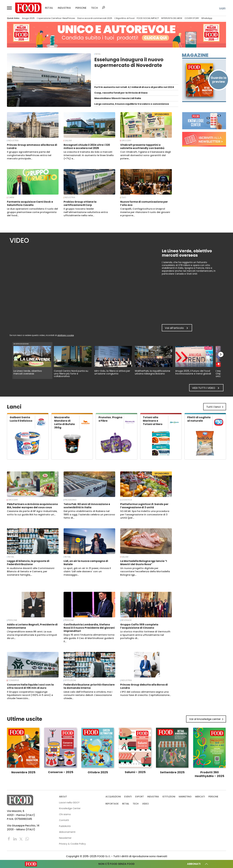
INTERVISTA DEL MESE (172, 18)
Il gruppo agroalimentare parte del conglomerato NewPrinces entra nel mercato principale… (29, 155)
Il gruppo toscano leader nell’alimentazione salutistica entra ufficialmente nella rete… (86, 212)
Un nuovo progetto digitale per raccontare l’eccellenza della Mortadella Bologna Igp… (145, 572)
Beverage (126, 620)
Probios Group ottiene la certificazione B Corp (80, 203)
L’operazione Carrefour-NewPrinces (56, 18)
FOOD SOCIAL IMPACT (148, 18)
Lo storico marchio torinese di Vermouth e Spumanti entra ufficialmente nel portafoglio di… (145, 635)
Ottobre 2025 (98, 772)
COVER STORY (192, 18)
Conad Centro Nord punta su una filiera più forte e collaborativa (71, 374)
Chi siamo (65, 814)
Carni (11, 197)
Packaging (71, 500)
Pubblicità (65, 826)
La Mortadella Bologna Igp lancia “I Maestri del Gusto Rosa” (144, 563)
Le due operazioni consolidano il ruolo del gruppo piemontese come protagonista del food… (32, 212)
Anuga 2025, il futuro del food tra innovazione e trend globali (193, 372)
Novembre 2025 (23, 772)
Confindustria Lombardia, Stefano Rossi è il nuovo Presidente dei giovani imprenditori (89, 628)
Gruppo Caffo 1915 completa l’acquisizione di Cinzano (139, 626)
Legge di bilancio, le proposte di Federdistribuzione (28, 563)
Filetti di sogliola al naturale (199, 419)
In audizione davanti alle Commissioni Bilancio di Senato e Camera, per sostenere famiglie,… (31, 572)
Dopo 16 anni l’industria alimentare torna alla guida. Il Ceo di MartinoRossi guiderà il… (89, 638)
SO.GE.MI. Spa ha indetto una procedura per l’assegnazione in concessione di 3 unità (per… (145, 514)
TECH (94, 8)
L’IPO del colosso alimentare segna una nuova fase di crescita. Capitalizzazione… (146, 693)
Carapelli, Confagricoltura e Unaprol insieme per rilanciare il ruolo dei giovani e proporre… (145, 212)
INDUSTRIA (64, 8)
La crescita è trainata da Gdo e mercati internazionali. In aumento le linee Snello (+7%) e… (89, 155)
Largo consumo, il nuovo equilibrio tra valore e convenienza (132, 104)
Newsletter (65, 838)
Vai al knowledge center (207, 719)
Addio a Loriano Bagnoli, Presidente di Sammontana (32, 626)
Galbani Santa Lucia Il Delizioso (21, 419)
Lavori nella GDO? (69, 803)
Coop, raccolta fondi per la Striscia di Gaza (121, 93)
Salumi (68, 141)
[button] (9, 8)
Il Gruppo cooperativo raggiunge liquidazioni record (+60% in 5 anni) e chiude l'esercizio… (30, 695)
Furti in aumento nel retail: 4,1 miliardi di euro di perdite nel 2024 (134, 87)
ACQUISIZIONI (113, 797)
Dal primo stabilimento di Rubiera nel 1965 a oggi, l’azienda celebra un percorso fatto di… (89, 514)
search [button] (103, 8)
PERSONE (81, 8)
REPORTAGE (112, 804)
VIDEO (145, 804)
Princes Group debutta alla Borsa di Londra (144, 686)
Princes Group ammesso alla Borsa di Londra (32, 146)
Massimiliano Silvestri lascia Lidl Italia (118, 98)
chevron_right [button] (221, 354)
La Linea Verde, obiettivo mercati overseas (28, 372)
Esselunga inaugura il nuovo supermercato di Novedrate (129, 62)
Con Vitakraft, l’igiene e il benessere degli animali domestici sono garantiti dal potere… (146, 155)
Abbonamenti (67, 832)
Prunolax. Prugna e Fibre (110, 419)
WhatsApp (207, 18)
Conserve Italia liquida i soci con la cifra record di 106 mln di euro (30, 686)
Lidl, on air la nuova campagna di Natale (86, 563)
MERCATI (200, 797)
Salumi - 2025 (135, 772)
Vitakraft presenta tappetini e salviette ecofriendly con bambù (142, 146)
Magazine (195, 55)
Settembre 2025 (172, 772)
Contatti (64, 820)
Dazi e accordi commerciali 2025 (95, 18)
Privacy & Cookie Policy (72, 844)
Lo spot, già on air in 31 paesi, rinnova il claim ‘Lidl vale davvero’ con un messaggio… (87, 572)
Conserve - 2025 (61, 772)
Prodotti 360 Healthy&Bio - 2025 (210, 774)
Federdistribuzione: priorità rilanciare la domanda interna (89, 686)
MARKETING (185, 797)
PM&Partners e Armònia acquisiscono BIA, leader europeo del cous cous (32, 506)
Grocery (126, 141)
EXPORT (140, 797)
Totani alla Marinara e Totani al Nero (153, 421)
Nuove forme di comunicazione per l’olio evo (144, 203)
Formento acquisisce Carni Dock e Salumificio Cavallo (30, 203)
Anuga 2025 (28, 18)
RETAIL (49, 8)
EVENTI (128, 797)
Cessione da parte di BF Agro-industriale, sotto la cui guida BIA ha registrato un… (32, 513)
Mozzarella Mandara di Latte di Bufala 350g (64, 422)
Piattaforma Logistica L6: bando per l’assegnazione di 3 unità (144, 506)
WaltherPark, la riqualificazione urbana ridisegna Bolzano (153, 372)
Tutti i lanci (215, 407)
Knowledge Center (70, 808)
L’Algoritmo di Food (125, 18)
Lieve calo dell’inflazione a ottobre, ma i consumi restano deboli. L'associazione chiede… (88, 695)
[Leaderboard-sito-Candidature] (116, 35)
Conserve (14, 680)
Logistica (127, 500)
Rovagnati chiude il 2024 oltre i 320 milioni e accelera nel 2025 (87, 146)
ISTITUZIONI (70, 680)
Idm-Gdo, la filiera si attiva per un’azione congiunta (112, 372)
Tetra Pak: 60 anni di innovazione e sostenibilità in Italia (87, 506)
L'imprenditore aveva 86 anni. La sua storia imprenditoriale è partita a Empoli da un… (32, 635)
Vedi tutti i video (206, 388)
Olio (124, 197)
